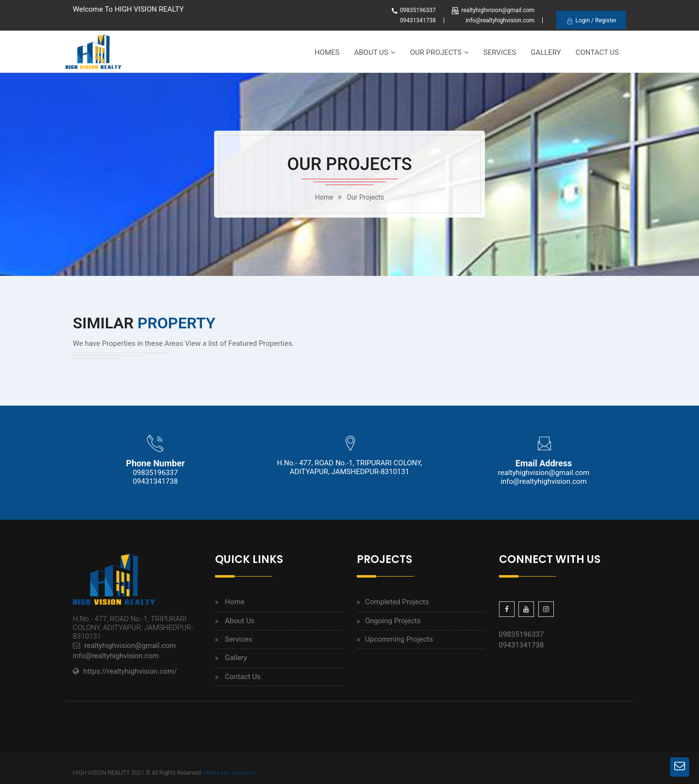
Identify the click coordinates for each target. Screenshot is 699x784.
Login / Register (591, 21)
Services (500, 52)
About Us (371, 52)
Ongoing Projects (393, 621)
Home (234, 602)
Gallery (546, 52)
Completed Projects (397, 602)
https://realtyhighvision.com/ (130, 671)
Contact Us (597, 52)
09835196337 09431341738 (156, 477)
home (324, 197)
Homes (327, 52)
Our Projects (436, 52)
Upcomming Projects (399, 639)
